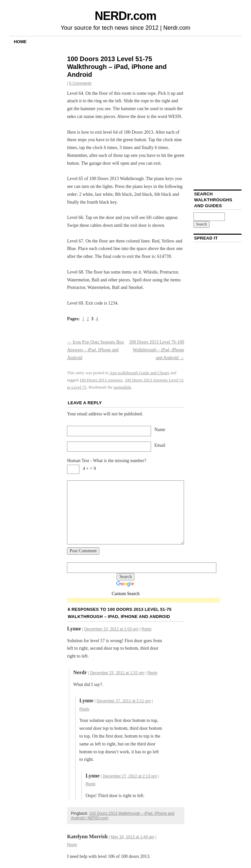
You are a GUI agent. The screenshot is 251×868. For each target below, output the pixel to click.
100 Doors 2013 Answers (101, 380)
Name (160, 430)
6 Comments (80, 83)
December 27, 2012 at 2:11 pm (123, 701)
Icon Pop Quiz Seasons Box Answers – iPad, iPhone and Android (95, 350)
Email (160, 445)
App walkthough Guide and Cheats (139, 373)
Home (20, 42)
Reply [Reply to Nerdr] (152, 673)
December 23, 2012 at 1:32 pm (117, 673)
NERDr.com (125, 16)
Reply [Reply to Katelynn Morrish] (72, 845)
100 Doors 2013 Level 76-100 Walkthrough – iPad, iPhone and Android (157, 350)
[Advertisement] (143, 601)
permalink (122, 387)
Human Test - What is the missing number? (107, 461)
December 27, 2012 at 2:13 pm (130, 776)
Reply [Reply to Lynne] (147, 629)
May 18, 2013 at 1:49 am (133, 837)
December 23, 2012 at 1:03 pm (111, 629)
